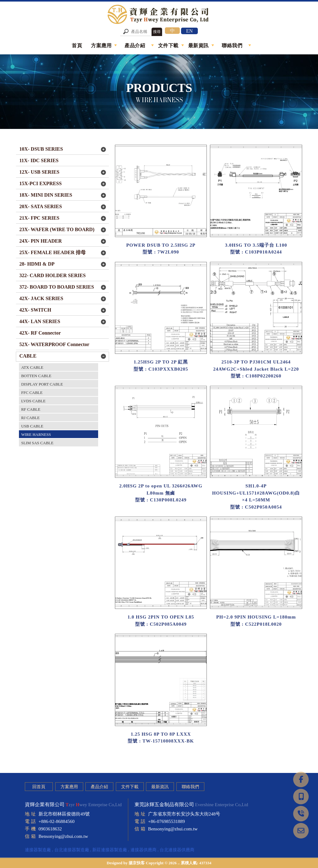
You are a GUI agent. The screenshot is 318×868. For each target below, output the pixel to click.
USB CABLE (32, 426)
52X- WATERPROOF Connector (54, 344)
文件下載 (130, 787)
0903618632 (50, 829)
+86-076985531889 (166, 821)
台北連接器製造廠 (72, 850)
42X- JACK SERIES (41, 298)
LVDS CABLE (33, 401)
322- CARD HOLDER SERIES (52, 275)
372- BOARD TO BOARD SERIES (57, 287)
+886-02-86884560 (57, 821)
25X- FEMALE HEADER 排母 (52, 252)
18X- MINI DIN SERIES (46, 195)
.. (179, 863)
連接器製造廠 (38, 850)
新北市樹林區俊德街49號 (64, 814)
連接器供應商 (143, 850)
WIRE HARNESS (36, 434)
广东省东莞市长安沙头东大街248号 (184, 814)
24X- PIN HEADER (41, 241)
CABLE (28, 356)
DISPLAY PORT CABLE (42, 384)
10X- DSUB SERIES (41, 149)
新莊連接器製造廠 (110, 850)
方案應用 (69, 787)
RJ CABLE (30, 418)
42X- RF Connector (40, 333)
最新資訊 (160, 787)
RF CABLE (31, 409)
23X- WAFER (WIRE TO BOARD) (57, 229)
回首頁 (39, 787)
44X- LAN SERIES (40, 321)
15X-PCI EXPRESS (40, 183)
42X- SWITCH (35, 310)
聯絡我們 (190, 787)
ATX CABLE (32, 367)
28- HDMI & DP (37, 264)
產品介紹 (99, 787)
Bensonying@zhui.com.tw (63, 836)
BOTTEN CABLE (36, 376)
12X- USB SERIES (39, 172)
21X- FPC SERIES (39, 218)
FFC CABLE (32, 393)
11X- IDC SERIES (39, 160)
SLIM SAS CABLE (37, 443)
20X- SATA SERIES (41, 206)
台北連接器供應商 (177, 850)
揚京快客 (137, 863)
